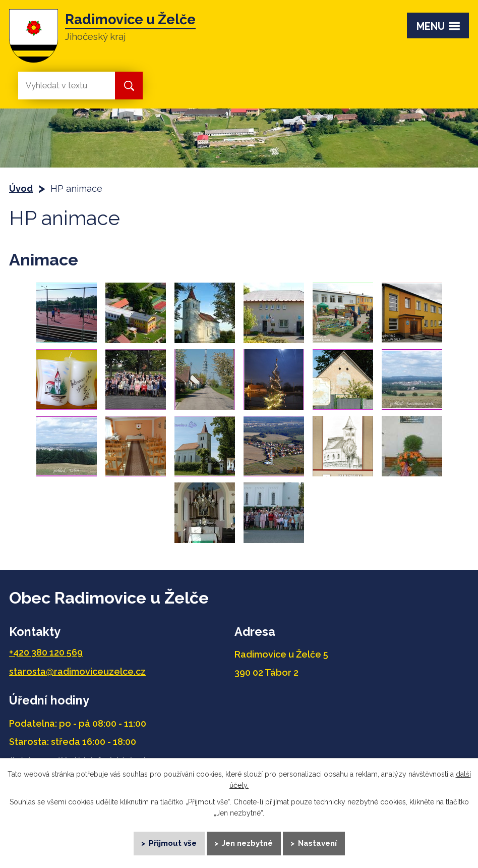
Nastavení (318, 843)
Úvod (21, 188)
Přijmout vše (173, 843)
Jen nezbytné (247, 843)
